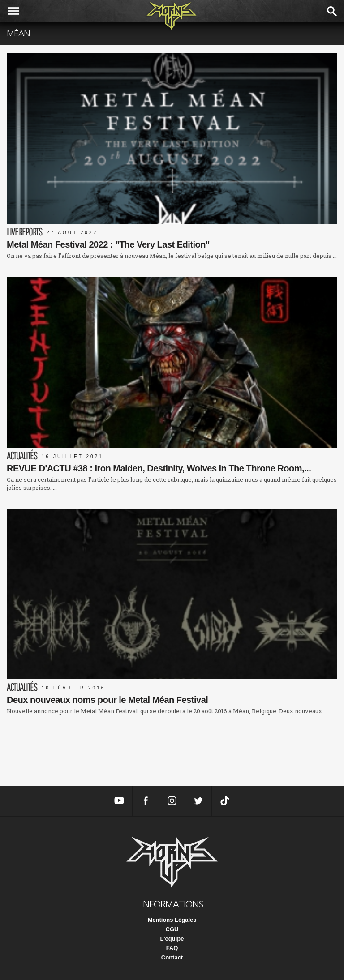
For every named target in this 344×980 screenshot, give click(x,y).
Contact (172, 957)
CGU (172, 929)
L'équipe (172, 939)
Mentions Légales (172, 920)
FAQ (172, 948)
